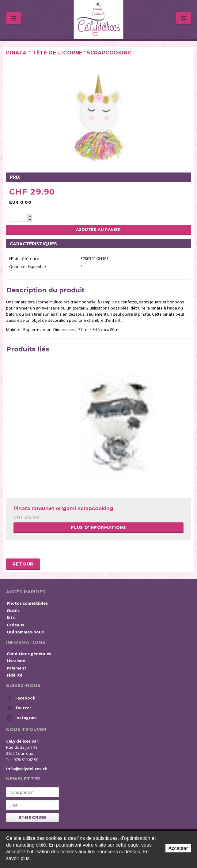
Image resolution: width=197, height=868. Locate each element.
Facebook (21, 698)
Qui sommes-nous (25, 632)
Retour (23, 564)
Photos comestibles (27, 603)
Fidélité (15, 675)
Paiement (17, 668)
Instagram (22, 718)
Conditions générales (29, 654)
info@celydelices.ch (27, 769)
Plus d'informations (98, 527)
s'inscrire (32, 818)
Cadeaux (16, 625)
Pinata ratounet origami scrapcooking (63, 508)
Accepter (178, 848)
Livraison (16, 661)
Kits (11, 618)
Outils (13, 610)
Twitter (19, 708)
